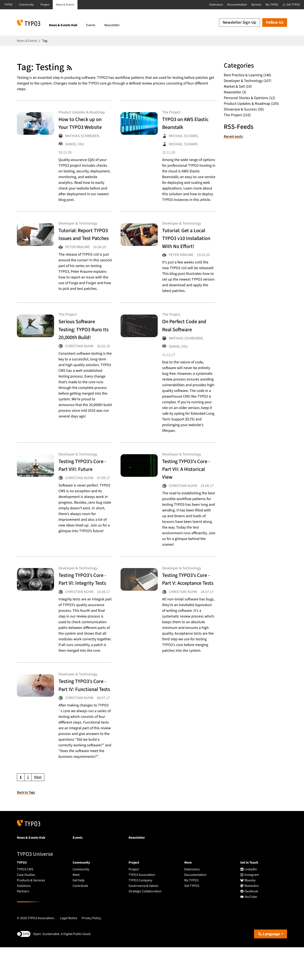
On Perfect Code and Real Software (187, 342)
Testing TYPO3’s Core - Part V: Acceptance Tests (185, 599)
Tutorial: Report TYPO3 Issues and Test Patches (83, 247)
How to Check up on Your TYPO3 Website (82, 128)
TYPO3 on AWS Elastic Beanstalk (185, 124)
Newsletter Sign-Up (240, 22)
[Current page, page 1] (21, 810)
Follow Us (275, 22)
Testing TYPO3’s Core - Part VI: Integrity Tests (80, 599)
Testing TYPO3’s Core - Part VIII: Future (80, 486)
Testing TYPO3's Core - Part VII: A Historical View (184, 486)
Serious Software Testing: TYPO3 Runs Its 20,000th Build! (82, 350)
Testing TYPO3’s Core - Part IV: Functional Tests (81, 714)
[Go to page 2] (28, 810)
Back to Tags (27, 825)
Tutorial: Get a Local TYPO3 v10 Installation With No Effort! (185, 251)
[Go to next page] (38, 810)
